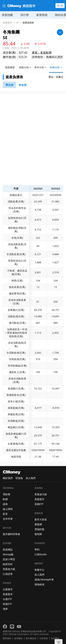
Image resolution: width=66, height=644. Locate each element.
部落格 (19, 478)
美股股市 (7, 23)
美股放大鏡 (9, 569)
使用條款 (18, 638)
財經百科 (8, 564)
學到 (37, 549)
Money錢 (8, 554)
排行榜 (25, 15)
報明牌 (38, 534)
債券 (5, 609)
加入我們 (31, 478)
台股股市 (8, 589)
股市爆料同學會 (11, 534)
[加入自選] (60, 32)
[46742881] (23, 85)
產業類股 (42, 15)
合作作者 (8, 519)
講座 (5, 504)
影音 (5, 514)
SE (17, 23)
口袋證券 (8, 574)
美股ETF (7, 604)
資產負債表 (28, 23)
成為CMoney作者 (44, 579)
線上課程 (8, 509)
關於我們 (8, 478)
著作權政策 (31, 638)
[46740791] (9, 85)
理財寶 (7, 494)
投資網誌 (8, 549)
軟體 (5, 499)
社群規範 (44, 638)
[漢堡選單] (4, 6)
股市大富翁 (41, 519)
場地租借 (39, 584)
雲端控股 (39, 529)
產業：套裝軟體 (42, 53)
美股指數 (7, 15)
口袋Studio (41, 554)
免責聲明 (55, 638)
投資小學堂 (9, 559)
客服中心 (39, 570)
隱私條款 (7, 638)
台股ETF (7, 599)
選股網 (38, 524)
